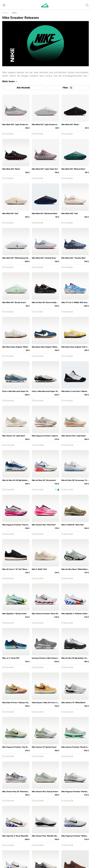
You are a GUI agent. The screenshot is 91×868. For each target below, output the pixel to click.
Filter (68, 88)
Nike (14, 13)
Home (5, 13)
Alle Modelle (23, 88)
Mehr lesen (10, 81)
